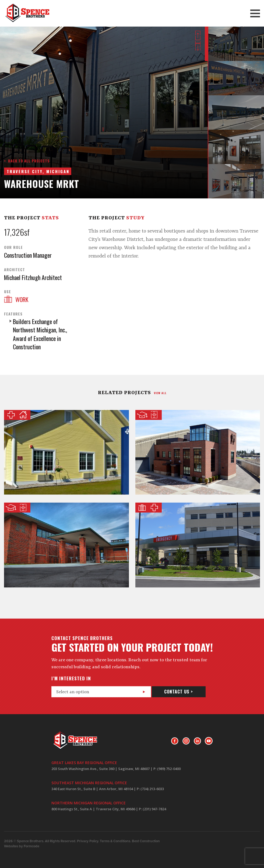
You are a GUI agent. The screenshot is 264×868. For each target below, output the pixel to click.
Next (198, 46)
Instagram (186, 741)
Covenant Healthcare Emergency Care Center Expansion (198, 545)
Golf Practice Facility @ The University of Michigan (66, 545)
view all (160, 393)
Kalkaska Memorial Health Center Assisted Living (66, 452)
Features (13, 314)
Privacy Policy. (88, 841)
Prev (198, 35)
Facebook (175, 741)
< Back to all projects (27, 161)
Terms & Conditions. (115, 841)
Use (8, 292)
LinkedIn (197, 741)
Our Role (13, 247)
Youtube (209, 741)
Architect (15, 270)
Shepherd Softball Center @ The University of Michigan (198, 452)
